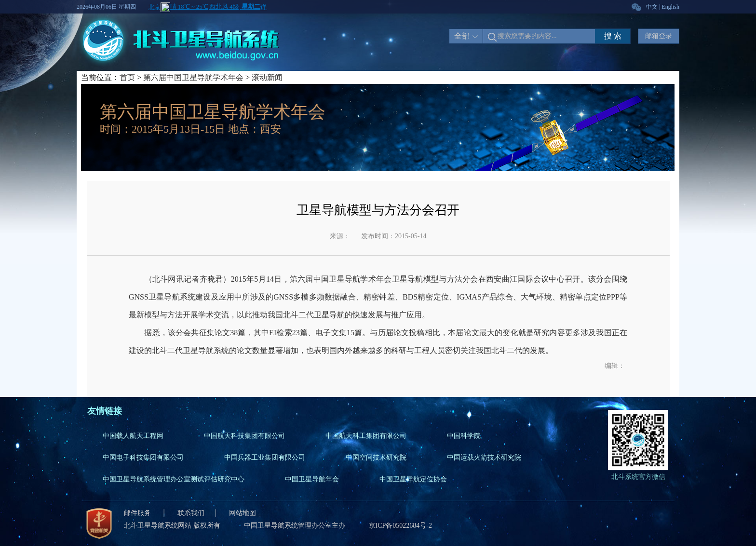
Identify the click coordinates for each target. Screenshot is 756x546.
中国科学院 (464, 436)
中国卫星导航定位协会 (413, 479)
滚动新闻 (267, 77)
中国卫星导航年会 (312, 479)
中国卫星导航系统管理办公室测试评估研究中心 (174, 479)
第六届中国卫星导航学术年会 (193, 77)
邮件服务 (138, 513)
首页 (127, 77)
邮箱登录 (659, 36)
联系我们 (191, 513)
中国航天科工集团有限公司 (366, 436)
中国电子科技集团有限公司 (143, 457)
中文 (652, 7)
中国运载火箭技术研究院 (484, 457)
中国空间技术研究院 (376, 457)
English (670, 7)
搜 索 (613, 36)
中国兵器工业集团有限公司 (265, 457)
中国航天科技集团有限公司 (244, 436)
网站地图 (243, 513)
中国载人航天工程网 (133, 436)
